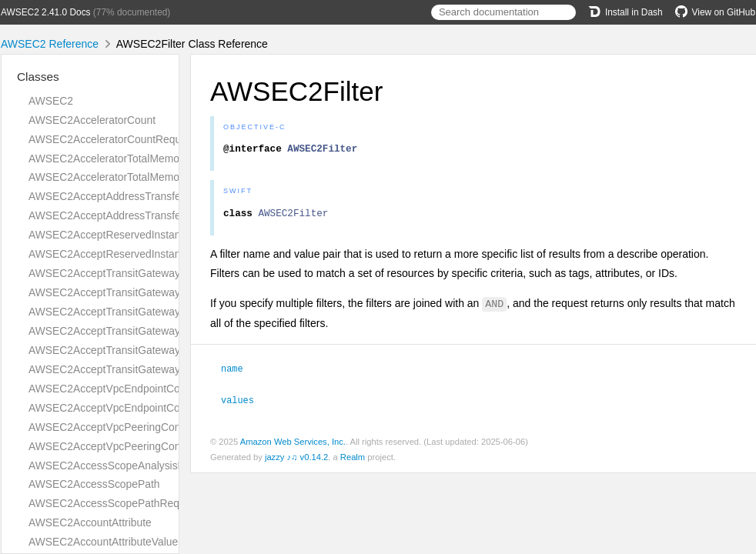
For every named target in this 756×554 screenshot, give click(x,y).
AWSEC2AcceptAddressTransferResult (122, 215)
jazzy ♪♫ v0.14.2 (296, 460)
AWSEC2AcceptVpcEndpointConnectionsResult (142, 408)
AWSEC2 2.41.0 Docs (46, 12)
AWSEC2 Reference (50, 44)
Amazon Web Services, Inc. (293, 445)
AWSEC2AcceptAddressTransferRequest (126, 196)
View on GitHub (715, 12)
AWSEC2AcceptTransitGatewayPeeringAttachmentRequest (169, 312)
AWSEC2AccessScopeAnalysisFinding (120, 466)
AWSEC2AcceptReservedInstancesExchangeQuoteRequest (171, 235)
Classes (38, 77)
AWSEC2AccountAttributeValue (103, 542)
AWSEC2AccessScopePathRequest (114, 503)
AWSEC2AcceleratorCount (92, 120)
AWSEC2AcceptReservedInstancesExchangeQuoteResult (166, 254)
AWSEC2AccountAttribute (90, 522)
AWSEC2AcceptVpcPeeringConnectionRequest (142, 427)
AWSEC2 (51, 101)
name (239, 372)
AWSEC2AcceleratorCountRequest (112, 139)
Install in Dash (626, 12)
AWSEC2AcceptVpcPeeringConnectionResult (137, 446)
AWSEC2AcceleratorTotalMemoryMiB (117, 159)
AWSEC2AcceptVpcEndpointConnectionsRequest (147, 389)
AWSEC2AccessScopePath (94, 484)
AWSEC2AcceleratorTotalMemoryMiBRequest (137, 177)
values (244, 403)
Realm (353, 460)
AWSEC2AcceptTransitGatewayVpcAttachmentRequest (161, 350)
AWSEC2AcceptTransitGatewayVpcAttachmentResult (156, 369)
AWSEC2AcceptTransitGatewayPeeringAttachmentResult (165, 331)
